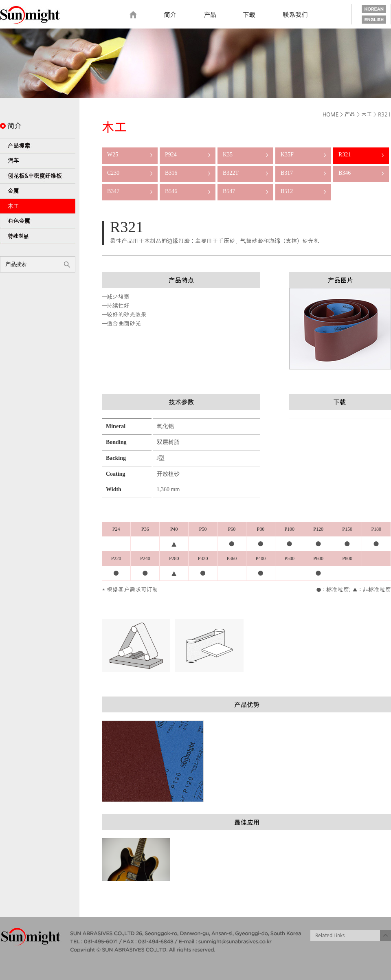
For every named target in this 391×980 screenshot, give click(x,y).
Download (249, 15)
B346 (361, 173)
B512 (303, 191)
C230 (130, 173)
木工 (38, 206)
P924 (188, 155)
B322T (245, 173)
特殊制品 (38, 236)
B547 (245, 191)
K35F (303, 155)
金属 (38, 191)
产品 (350, 114)
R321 (361, 155)
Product (210, 15)
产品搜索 (38, 146)
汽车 (38, 161)
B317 (303, 173)
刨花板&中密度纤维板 (38, 176)
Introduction (170, 15)
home (133, 15)
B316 (188, 173)
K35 (245, 155)
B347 (130, 191)
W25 (130, 155)
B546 (188, 191)
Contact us (295, 15)
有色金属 (38, 221)
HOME (331, 114)
